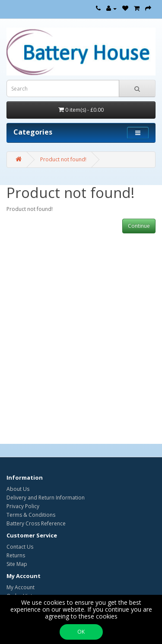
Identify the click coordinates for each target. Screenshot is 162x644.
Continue (139, 226)
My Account (21, 587)
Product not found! (63, 159)
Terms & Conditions (31, 515)
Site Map (17, 564)
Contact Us (20, 547)
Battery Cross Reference (36, 523)
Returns (16, 555)
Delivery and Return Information (46, 498)
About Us (18, 489)
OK (81, 632)
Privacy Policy (23, 506)
